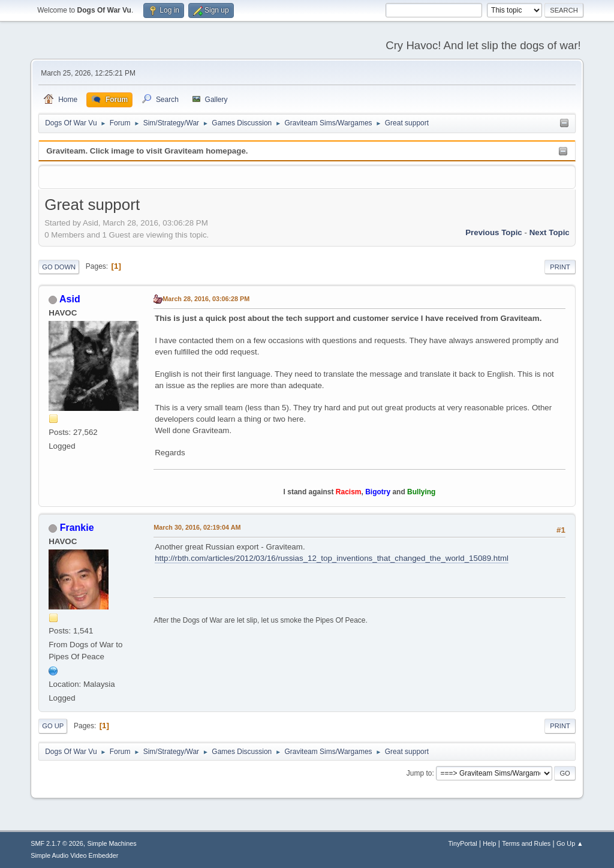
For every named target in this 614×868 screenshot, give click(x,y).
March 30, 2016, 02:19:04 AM (197, 527)
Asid (70, 299)
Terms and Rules (526, 843)
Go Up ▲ (570, 843)
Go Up (53, 726)
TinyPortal (462, 843)
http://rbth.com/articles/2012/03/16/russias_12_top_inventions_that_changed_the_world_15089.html (332, 558)
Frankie (77, 528)
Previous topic (494, 232)
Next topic (550, 232)
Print (560, 267)
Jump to (419, 773)
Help (489, 843)
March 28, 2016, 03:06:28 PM (206, 299)
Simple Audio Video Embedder (74, 855)
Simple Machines (112, 843)
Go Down (59, 267)
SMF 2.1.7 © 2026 (57, 843)
